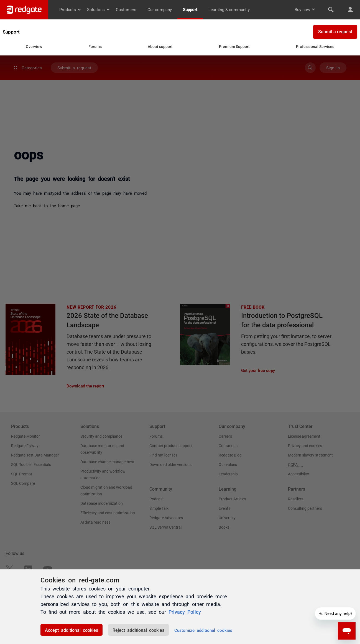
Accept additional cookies (72, 630)
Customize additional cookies (203, 630)
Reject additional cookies (138, 630)
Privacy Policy (185, 612)
